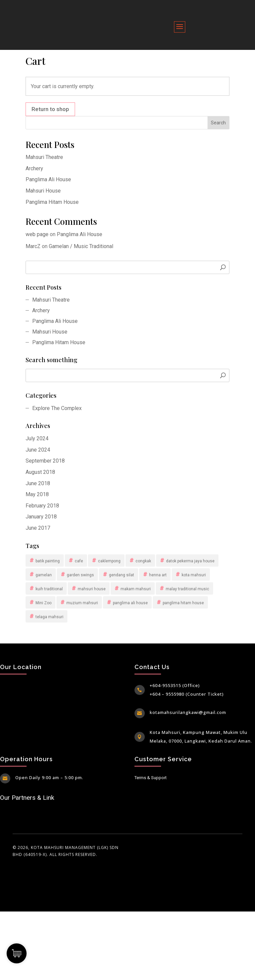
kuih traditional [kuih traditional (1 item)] (49, 589)
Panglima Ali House (48, 179)
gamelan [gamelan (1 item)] (44, 575)
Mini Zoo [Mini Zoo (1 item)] (43, 603)
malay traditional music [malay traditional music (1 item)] (187, 589)
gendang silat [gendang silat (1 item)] (122, 575)
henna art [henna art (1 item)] (158, 575)
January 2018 (41, 517)
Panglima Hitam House (52, 202)
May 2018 (37, 494)
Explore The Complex (57, 408)
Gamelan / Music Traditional (81, 246)
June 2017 (38, 528)
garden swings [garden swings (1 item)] (80, 575)
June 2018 (38, 483)
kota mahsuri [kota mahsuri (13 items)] (194, 575)
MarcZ (33, 246)
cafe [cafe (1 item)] (79, 561)
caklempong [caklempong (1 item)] (109, 561)
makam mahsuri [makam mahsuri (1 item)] (136, 589)
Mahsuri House (43, 191)
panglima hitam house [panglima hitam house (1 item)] (183, 603)
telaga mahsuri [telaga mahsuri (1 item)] (49, 617)
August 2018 (40, 472)
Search (218, 123)
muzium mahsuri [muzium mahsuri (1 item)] (82, 603)
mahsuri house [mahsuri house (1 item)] (92, 589)
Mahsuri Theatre (44, 157)
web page (37, 234)
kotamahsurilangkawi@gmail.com (188, 712)
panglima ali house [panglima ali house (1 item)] (130, 603)
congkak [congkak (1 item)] (143, 561)
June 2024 (38, 450)
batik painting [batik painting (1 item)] (48, 561)
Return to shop (50, 109)
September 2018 (45, 461)
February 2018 (42, 506)
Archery (34, 168)
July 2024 (37, 438)
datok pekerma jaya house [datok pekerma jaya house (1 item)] (190, 561)
